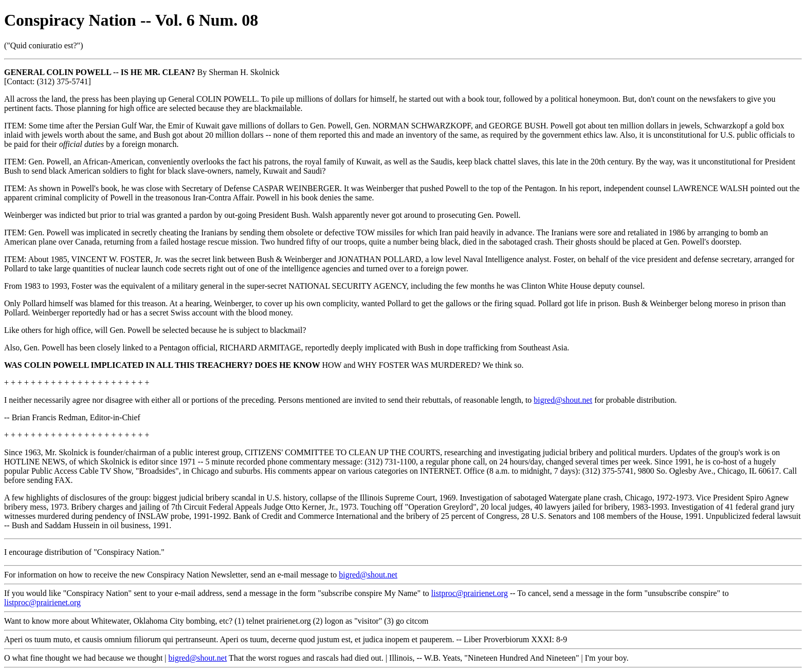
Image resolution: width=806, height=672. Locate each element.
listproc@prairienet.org (470, 593)
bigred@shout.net (563, 400)
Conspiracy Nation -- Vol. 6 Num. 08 (131, 20)
